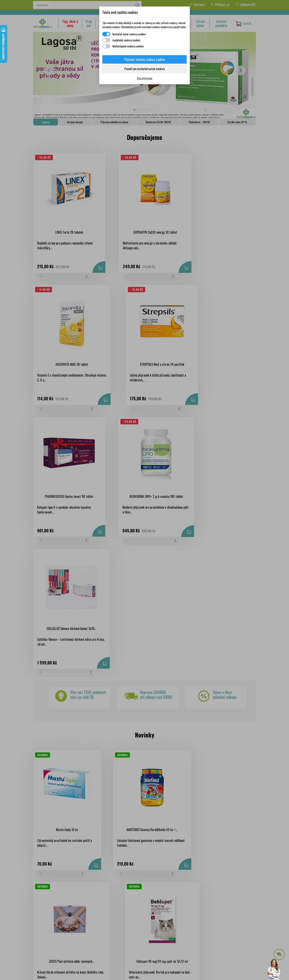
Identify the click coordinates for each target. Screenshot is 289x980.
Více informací (144, 78)
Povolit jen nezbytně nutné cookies (145, 69)
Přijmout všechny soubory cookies (145, 59)
